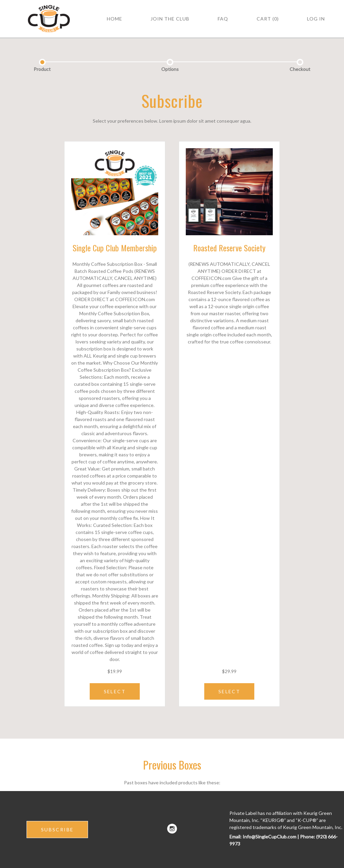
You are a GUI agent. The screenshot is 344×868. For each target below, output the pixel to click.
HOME (115, 19)
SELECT (115, 691)
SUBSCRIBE (57, 830)
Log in (316, 19)
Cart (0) (268, 19)
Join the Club (170, 19)
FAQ (223, 19)
